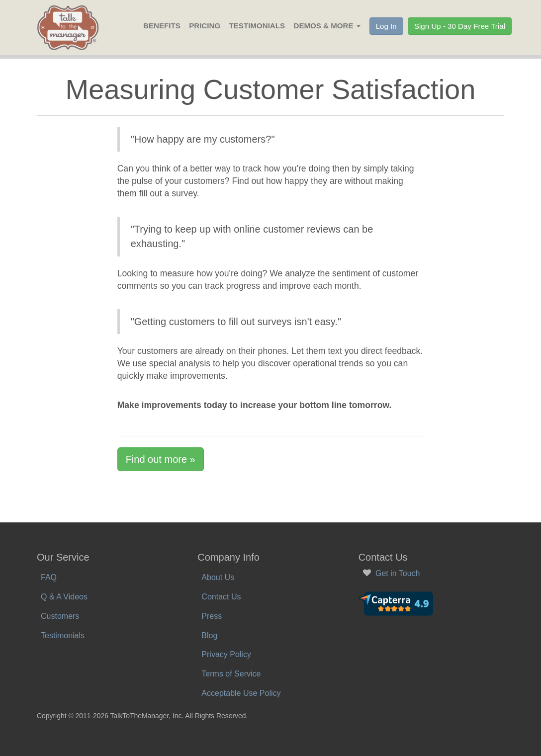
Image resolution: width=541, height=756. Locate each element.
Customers (60, 616)
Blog (209, 635)
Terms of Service (231, 674)
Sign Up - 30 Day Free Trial (460, 26)
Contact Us (221, 597)
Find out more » (161, 459)
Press (212, 616)
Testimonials (257, 26)
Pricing (205, 26)
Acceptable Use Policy (241, 693)
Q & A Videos (64, 597)
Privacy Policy (226, 654)
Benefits (162, 26)
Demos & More (327, 26)
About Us (218, 577)
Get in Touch (398, 573)
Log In (386, 26)
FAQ (49, 577)
